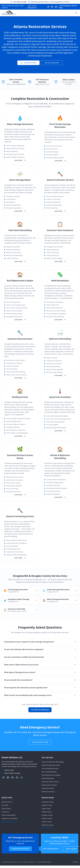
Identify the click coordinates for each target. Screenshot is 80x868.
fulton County (47, 822)
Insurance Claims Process (50, 782)
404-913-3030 (9, 770)
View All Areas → (47, 827)
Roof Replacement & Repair (51, 775)
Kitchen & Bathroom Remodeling (53, 762)
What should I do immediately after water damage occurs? (40, 695)
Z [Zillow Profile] (22, 777)
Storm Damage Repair (49, 772)
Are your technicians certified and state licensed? (40, 657)
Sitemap (76, 862)
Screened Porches (48, 788)
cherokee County (48, 802)
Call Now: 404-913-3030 (40, 742)
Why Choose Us (7, 802)
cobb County (46, 808)
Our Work (5, 805)
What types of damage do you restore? (40, 672)
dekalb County (47, 812)
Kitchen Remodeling (9, 815)
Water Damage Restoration (51, 765)
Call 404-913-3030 (28, 63)
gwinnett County (47, 825)
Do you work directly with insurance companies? (40, 649)
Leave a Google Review (50, 849)
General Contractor (48, 792)
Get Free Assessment (52, 63)
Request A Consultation (10, 818)
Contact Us (5, 812)
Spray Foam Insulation (49, 785)
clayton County (47, 805)
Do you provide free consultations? (40, 680)
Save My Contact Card (9, 822)
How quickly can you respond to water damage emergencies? (40, 642)
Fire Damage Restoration (50, 768)
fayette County (47, 818)
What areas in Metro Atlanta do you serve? (40, 665)
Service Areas (6, 808)
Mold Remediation (48, 778)
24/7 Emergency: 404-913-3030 (68, 7)
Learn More (20, 160)
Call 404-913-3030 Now (40, 710)
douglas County (47, 815)
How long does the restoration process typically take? (40, 688)
